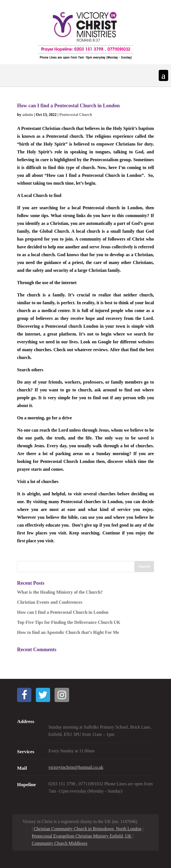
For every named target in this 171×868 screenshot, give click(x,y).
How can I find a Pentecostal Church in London (68, 106)
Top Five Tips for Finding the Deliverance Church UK (69, 622)
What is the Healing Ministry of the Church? (60, 592)
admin (27, 115)
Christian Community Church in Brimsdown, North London (88, 829)
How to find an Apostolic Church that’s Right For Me (68, 632)
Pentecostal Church (76, 115)
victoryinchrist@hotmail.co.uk (76, 767)
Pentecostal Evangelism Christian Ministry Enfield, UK (81, 836)
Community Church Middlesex (59, 843)
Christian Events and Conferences (50, 602)
